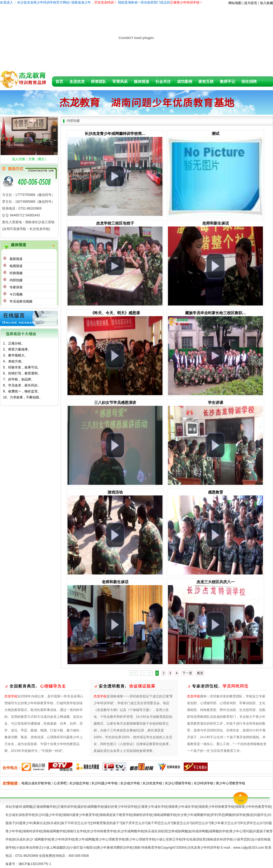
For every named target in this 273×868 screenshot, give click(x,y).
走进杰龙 (77, 81)
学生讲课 (216, 403)
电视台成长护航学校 (36, 783)
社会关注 (163, 81)
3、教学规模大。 (15, 355)
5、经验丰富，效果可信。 (22, 367)
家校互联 (206, 81)
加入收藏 (266, 3)
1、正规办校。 (14, 343)
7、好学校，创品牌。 (19, 379)
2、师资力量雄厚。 (17, 349)
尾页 (200, 673)
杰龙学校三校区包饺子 (115, 223)
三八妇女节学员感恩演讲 (115, 403)
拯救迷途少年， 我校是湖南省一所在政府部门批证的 (137, 2)
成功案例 (185, 81)
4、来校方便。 (14, 361)
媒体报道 (142, 81)
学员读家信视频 (21, 301)
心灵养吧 (60, 783)
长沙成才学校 (130, 783)
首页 (59, 81)
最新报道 (16, 259)
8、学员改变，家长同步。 (22, 385)
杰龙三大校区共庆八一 (216, 582)
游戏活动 (115, 492)
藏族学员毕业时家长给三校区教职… (216, 313)
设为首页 (251, 3)
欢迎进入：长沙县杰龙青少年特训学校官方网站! (35, 2)
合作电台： (12, 768)
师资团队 (99, 81)
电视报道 (16, 266)
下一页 (187, 673)
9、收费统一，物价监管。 (22, 391)
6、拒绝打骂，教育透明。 (22, 373)
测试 (216, 134)
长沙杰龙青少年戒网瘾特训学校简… (115, 134)
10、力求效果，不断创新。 (23, 397)
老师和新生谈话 (216, 223)
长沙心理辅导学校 (178, 783)
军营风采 (120, 81)
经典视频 (16, 273)
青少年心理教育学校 (231, 783)
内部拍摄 (16, 280)
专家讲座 (16, 287)
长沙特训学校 (204, 783)
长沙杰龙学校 (152, 783)
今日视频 (16, 294)
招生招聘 (249, 81)
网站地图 (235, 3)
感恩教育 (216, 492)
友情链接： (12, 783)
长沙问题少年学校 (105, 783)
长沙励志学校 (80, 783)
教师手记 (228, 81)
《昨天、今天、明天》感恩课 (115, 313)
